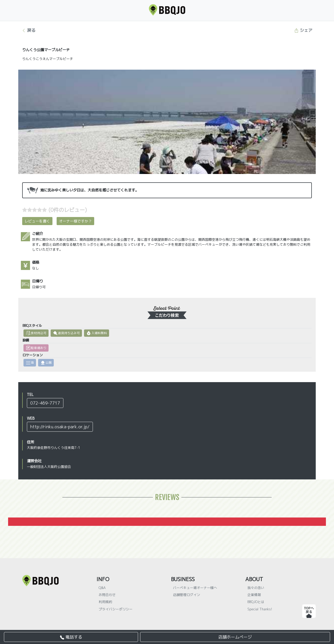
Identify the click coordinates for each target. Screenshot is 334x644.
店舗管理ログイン (187, 595)
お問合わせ (107, 595)
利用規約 (105, 602)
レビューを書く (37, 221)
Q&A (102, 588)
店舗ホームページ (235, 637)
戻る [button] (29, 30)
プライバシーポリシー (116, 609)
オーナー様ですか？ (75, 221)
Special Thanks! (260, 609)
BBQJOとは (256, 602)
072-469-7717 (45, 403)
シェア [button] (303, 30)
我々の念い (256, 588)
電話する (71, 637)
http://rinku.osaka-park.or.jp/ (60, 427)
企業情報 (254, 595)
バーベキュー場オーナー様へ (195, 588)
